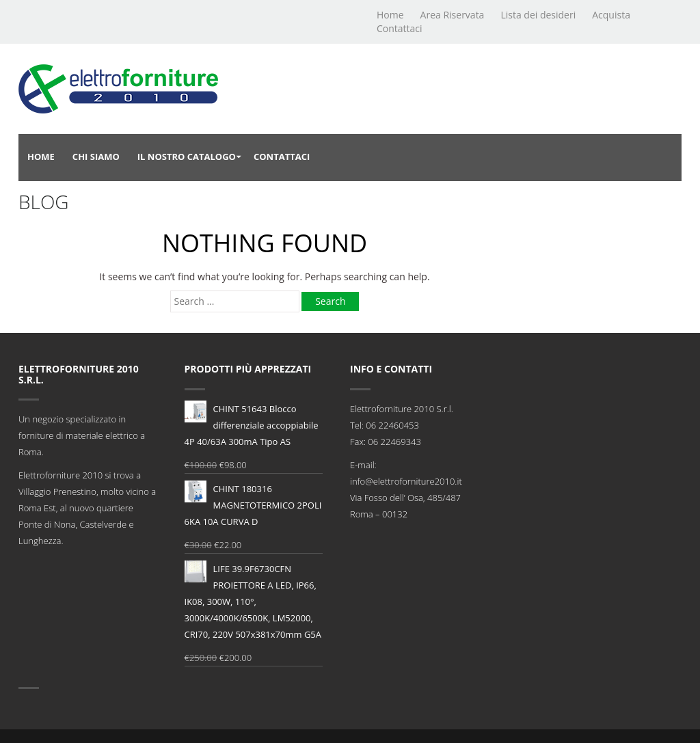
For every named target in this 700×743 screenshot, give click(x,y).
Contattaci (400, 28)
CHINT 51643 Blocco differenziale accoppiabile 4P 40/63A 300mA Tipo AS (252, 424)
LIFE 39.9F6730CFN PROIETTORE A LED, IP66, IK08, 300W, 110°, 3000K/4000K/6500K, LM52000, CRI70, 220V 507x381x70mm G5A (253, 600)
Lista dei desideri (538, 15)
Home (390, 15)
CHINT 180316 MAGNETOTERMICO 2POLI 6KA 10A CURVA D (253, 504)
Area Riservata (453, 15)
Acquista (611, 15)
